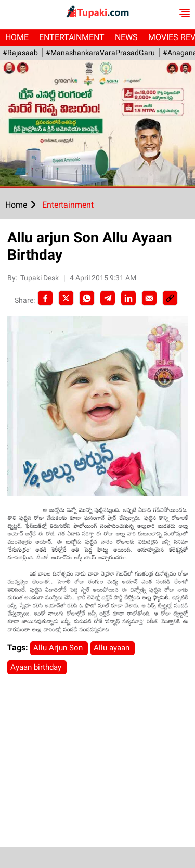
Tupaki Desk (40, 278)
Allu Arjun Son (59, 648)
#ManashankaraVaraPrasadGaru (100, 53)
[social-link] (170, 298)
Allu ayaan (113, 648)
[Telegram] (108, 298)
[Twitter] (66, 298)
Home (17, 37)
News (126, 37)
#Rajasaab (20, 53)
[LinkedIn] (128, 298)
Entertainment (72, 37)
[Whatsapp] (87, 298)
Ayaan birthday (37, 667)
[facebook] (45, 298)
